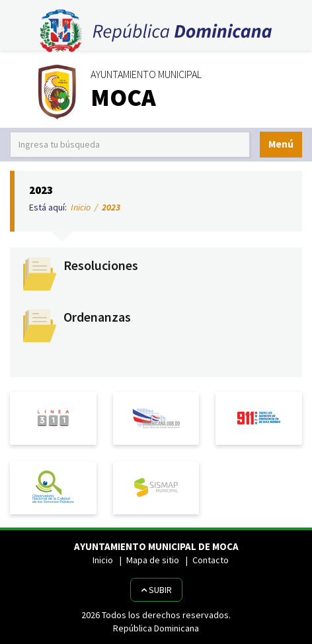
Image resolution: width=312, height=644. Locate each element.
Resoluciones (101, 265)
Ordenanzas (97, 317)
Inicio (81, 207)
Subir (156, 590)
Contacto (211, 560)
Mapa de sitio (153, 560)
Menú (281, 144)
